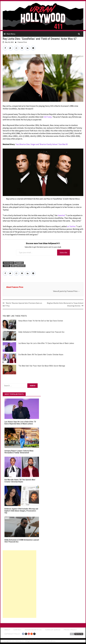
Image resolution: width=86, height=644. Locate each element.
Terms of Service (53, 630)
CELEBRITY (19, 263)
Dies (13, 266)
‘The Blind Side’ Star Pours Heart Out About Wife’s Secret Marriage (42, 366)
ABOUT (7, 630)
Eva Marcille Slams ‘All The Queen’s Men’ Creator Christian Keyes (41, 355)
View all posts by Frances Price (66, 291)
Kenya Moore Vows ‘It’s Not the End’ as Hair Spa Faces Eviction (41, 321)
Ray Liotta (21, 266)
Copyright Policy (12, 634)
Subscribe (63, 252)
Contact (17, 630)
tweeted (61, 215)
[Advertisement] (19, 584)
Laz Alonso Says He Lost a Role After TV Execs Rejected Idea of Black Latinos (46, 343)
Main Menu (11, 34)
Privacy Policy (70, 630)
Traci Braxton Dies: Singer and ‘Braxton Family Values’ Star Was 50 (41, 144)
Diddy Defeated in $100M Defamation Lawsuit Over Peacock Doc (41, 332)
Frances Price (22, 42)
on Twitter (71, 226)
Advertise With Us (33, 630)
